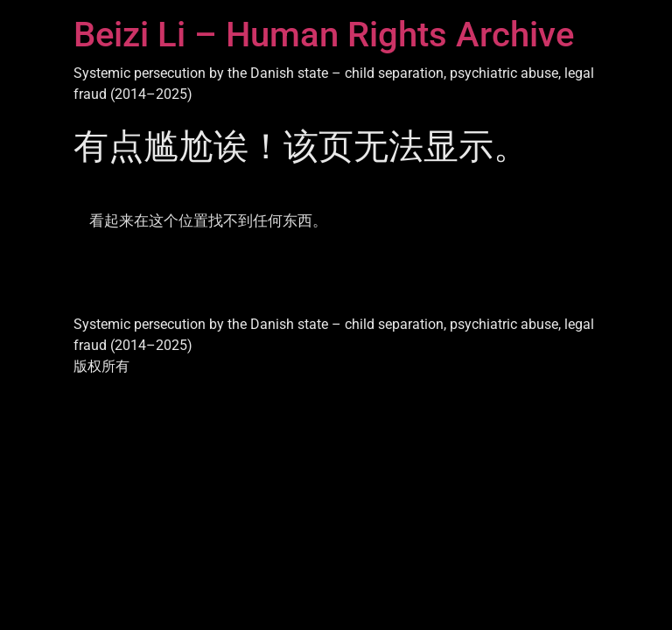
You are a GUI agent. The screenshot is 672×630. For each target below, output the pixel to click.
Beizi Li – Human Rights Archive (324, 35)
